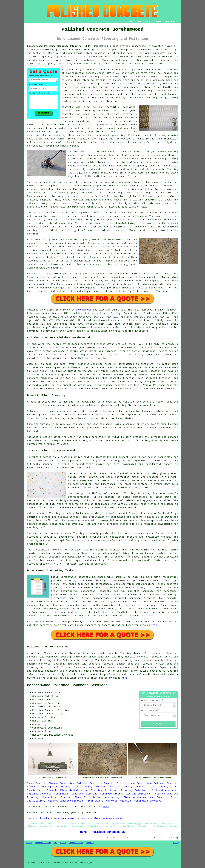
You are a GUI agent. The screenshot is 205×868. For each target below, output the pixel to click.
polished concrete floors (152, 581)
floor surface (77, 135)
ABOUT (149, 22)
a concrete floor (70, 203)
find (37, 653)
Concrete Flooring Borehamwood (101, 818)
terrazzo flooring (122, 494)
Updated (63, 843)
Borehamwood (84, 310)
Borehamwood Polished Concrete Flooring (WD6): (59, 46)
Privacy (176, 843)
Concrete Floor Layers (119, 783)
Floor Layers (82, 787)
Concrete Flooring (43, 843)
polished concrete (68, 50)
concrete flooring (87, 77)
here (125, 678)
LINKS (140, 22)
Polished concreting (41, 310)
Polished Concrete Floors (113, 787)
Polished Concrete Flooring (65, 801)
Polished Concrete (89, 783)
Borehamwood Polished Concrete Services (67, 685)
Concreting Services (148, 801)
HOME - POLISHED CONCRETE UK (102, 832)
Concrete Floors (46, 783)
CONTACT (159, 22)
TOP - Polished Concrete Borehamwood (52, 818)
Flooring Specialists (54, 787)
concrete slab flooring (76, 609)
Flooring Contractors (138, 797)
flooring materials (147, 84)
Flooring (90, 843)
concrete (65, 327)
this (154, 625)
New (55, 843)
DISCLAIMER (171, 22)
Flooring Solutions (104, 790)
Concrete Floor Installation (67, 790)
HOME (131, 22)
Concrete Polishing (84, 794)
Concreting (67, 783)
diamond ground (61, 264)
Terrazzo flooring (39, 457)
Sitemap (29, 843)
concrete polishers (124, 320)
